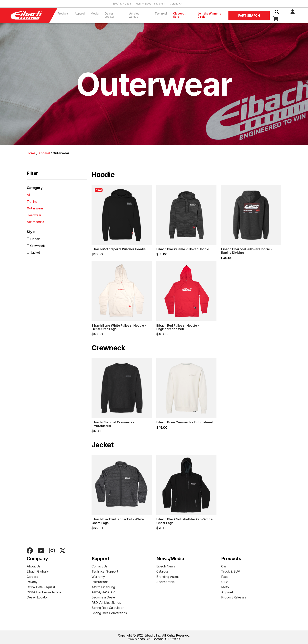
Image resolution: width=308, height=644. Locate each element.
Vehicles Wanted (134, 15)
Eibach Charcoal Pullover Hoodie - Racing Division (247, 251)
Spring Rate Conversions (109, 613)
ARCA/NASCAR (103, 592)
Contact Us (99, 566)
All (29, 195)
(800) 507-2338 (122, 4)
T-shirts (32, 202)
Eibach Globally (38, 571)
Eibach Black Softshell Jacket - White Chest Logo (184, 521)
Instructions (100, 582)
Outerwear (35, 208)
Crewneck (38, 246)
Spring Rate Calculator (108, 608)
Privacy (32, 582)
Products (63, 13)
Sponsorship (165, 582)
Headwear (34, 215)
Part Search (249, 16)
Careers (32, 577)
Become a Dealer (104, 597)
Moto (225, 587)
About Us (34, 566)
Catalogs (162, 571)
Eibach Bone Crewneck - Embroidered (185, 422)
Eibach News (166, 566)
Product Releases (234, 597)
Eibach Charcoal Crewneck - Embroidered (113, 424)
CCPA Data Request (41, 587)
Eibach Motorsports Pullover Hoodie (118, 249)
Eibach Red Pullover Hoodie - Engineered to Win (178, 327)
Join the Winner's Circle (209, 15)
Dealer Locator (110, 15)
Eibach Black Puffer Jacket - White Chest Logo (118, 521)
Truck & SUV (231, 571)
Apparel (80, 13)
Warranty (98, 577)
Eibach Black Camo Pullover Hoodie (183, 249)
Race (225, 577)
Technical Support (105, 571)
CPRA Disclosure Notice (44, 592)
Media (95, 13)
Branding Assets (168, 577)
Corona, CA (176, 4)
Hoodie (35, 239)
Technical (161, 13)
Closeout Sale (179, 15)
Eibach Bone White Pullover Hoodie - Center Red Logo (119, 327)
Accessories (35, 222)
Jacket (35, 252)
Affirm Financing (103, 587)
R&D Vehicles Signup (106, 603)
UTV (225, 582)
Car (224, 566)
